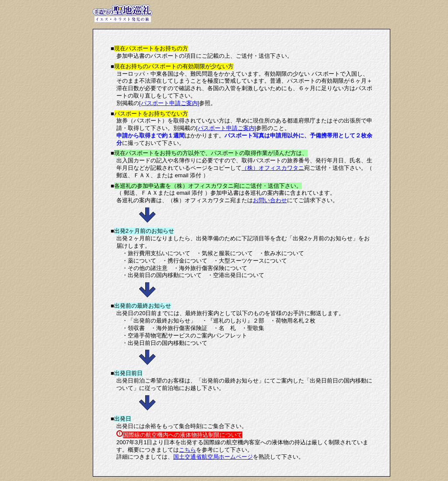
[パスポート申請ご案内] (169, 103)
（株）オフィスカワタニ (273, 168)
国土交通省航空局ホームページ (213, 457)
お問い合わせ (270, 200)
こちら (187, 450)
